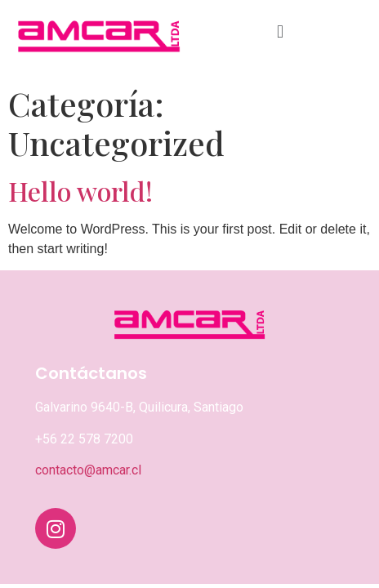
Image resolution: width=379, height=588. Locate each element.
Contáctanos (91, 373)
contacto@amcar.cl (88, 470)
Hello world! (80, 191)
